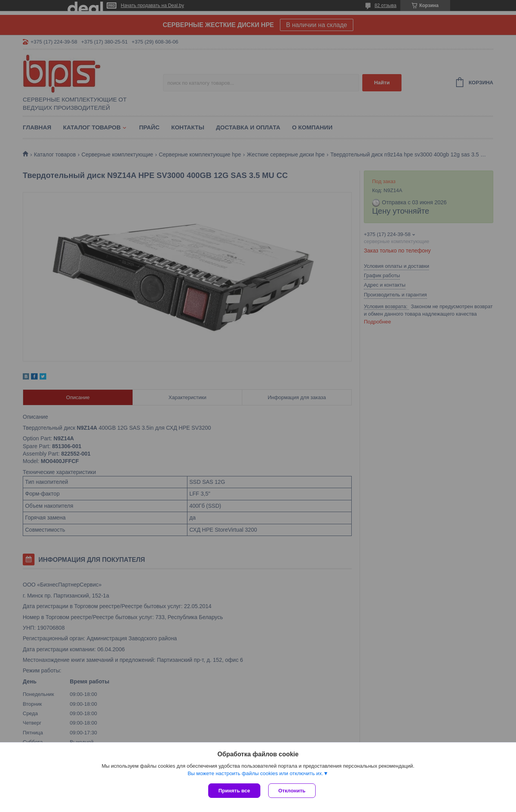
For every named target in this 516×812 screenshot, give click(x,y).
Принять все (234, 791)
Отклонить (292, 791)
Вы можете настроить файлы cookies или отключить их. (255, 773)
